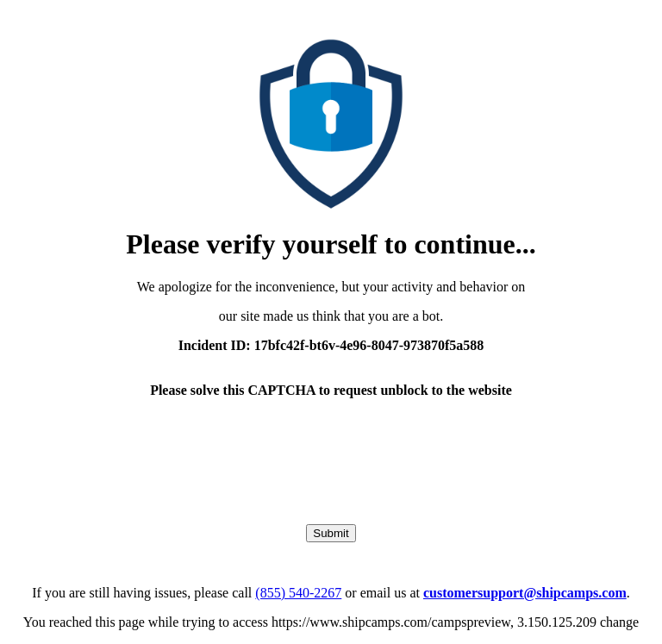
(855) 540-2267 (298, 593)
